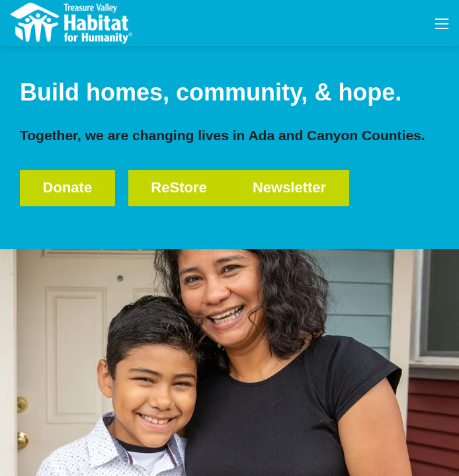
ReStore (179, 187)
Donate (68, 187)
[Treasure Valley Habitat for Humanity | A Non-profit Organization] (71, 22)
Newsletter (289, 187)
